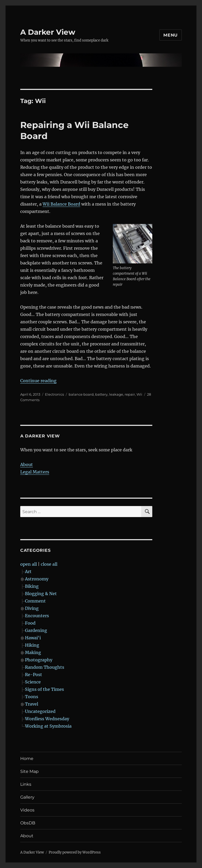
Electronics (54, 394)
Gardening (36, 630)
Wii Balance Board (61, 204)
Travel (32, 704)
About (27, 464)
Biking (32, 586)
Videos (27, 810)
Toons (32, 697)
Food (30, 623)
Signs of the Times (44, 689)
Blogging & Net (41, 594)
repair (130, 394)
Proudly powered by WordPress (75, 852)
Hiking (32, 645)
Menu (171, 35)
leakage (116, 394)
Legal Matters (35, 472)
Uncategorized (40, 711)
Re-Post (34, 675)
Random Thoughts (45, 667)
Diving (32, 608)
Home (27, 759)
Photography (39, 660)
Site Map (29, 771)
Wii (139, 394)
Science (33, 682)
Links (26, 784)
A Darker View (48, 32)
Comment (35, 601)
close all (49, 564)
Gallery (27, 797)
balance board (81, 394)
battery (101, 394)
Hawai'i (33, 638)
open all (29, 564)
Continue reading (38, 381)
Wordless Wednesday (47, 719)
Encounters (37, 616)
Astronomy (37, 579)
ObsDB (28, 823)
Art (28, 571)
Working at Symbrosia (48, 726)
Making (33, 652)
